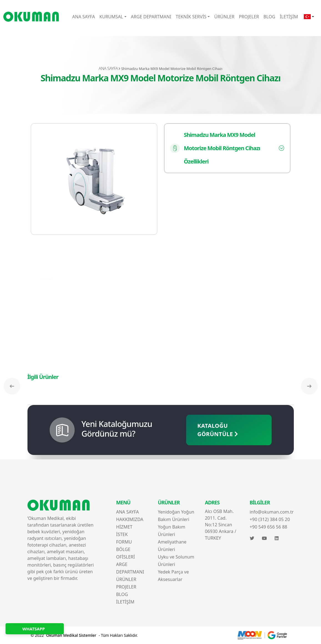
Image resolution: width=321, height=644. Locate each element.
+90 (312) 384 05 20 (270, 519)
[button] (309, 17)
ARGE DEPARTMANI (151, 17)
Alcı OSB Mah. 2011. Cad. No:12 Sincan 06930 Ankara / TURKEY (220, 525)
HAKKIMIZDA (130, 519)
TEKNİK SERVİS (191, 17)
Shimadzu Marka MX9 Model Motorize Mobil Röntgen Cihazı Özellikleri (215, 148)
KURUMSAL (111, 17)
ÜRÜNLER (224, 17)
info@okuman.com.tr (272, 512)
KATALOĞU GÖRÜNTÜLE (218, 430)
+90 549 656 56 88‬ (269, 527)
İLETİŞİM (289, 17)
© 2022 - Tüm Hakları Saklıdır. (84, 635)
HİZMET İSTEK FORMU (124, 534)
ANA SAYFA (84, 17)
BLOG (270, 17)
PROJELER (249, 17)
